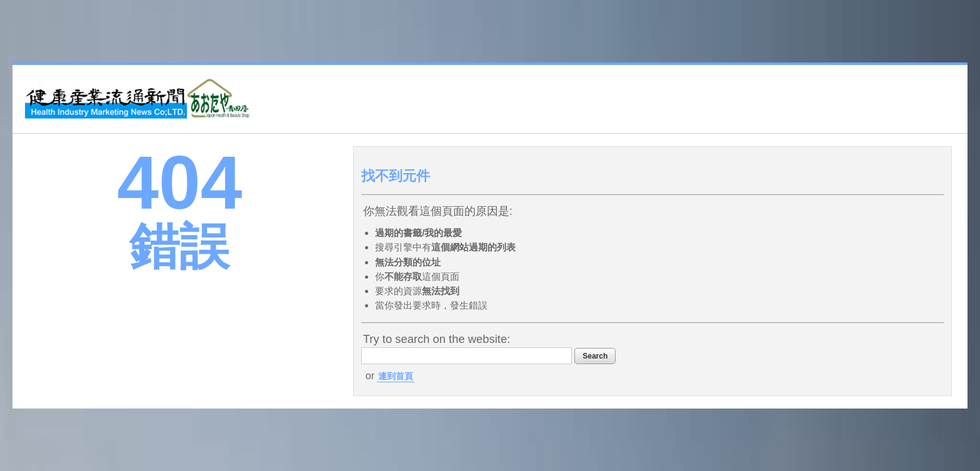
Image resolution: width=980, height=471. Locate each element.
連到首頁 (396, 376)
